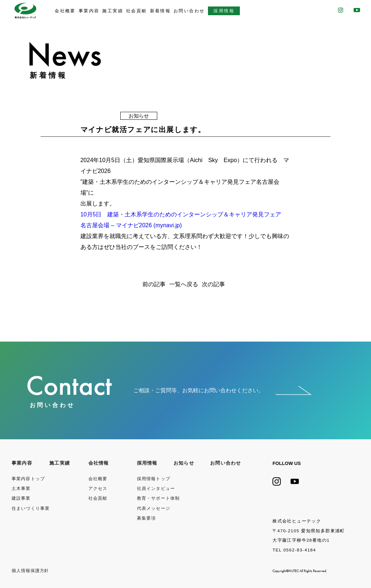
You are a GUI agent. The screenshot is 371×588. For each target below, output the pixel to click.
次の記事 (213, 284)
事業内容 (89, 11)
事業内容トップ (28, 479)
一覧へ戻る (184, 284)
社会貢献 (137, 11)
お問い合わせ (189, 11)
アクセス (98, 488)
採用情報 (224, 11)
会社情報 (99, 463)
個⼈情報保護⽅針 (30, 571)
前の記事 (154, 284)
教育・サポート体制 (159, 498)
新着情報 (161, 11)
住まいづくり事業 (31, 508)
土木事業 (21, 488)
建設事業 (21, 498)
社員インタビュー (156, 488)
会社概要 (65, 11)
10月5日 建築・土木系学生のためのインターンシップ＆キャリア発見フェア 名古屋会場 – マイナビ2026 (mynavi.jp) (184, 220)
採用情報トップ (154, 479)
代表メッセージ (154, 508)
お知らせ (184, 463)
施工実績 (113, 11)
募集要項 (147, 518)
